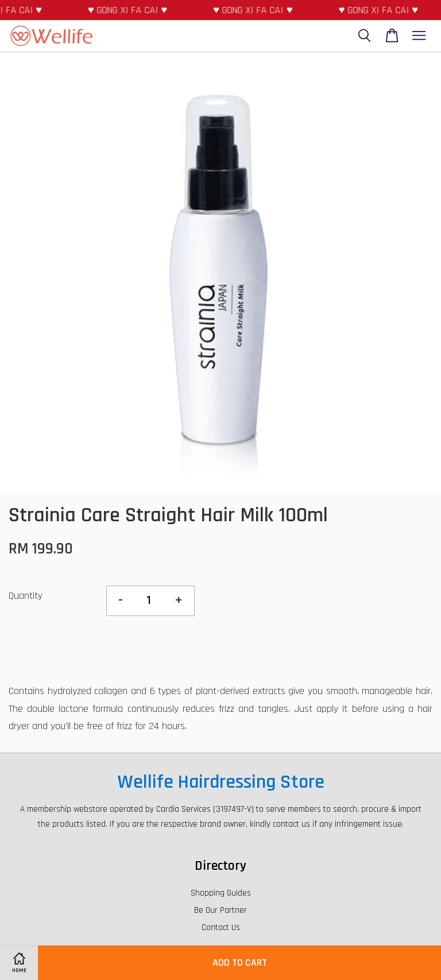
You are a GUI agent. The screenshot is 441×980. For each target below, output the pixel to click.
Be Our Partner (220, 910)
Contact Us (221, 927)
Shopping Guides (221, 893)
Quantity (26, 596)
